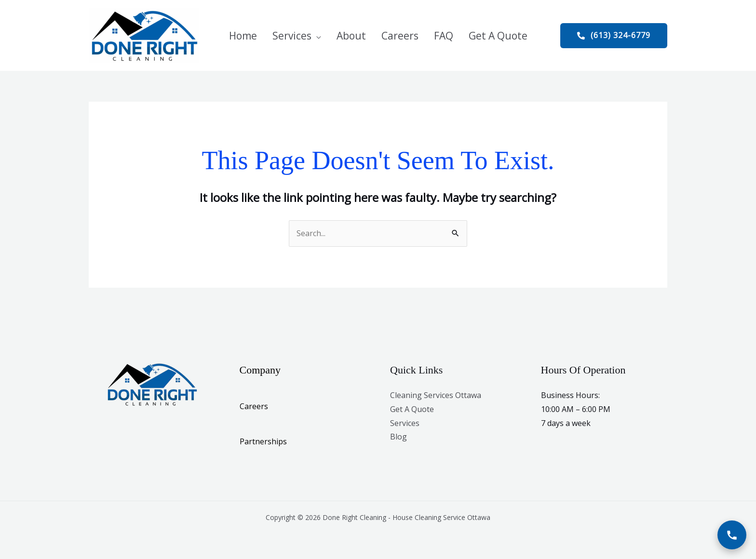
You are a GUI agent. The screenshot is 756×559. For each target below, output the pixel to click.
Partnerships (263, 441)
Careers (400, 36)
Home (243, 36)
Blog (398, 437)
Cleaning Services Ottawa (436, 395)
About (351, 36)
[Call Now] (732, 535)
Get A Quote (498, 36)
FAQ (444, 36)
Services (292, 36)
